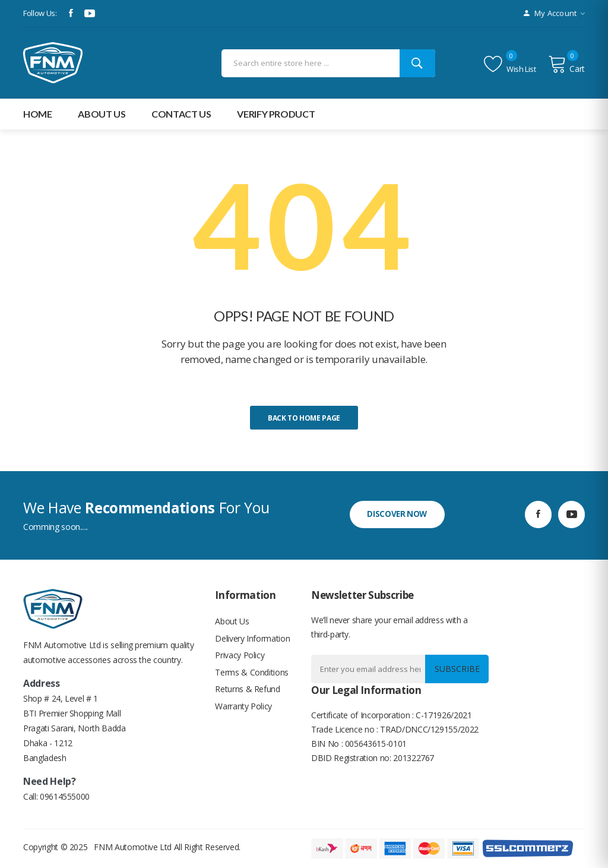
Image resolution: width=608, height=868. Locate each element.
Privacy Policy (240, 657)
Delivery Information (252, 640)
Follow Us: (40, 13)
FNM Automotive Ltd (133, 847)
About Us (232, 622)
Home (38, 114)
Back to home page (304, 418)
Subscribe (455, 669)
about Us (102, 114)
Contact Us (181, 114)
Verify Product (276, 114)
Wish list (510, 64)
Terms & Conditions (252, 675)
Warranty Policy (243, 711)
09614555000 (65, 796)
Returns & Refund (247, 693)
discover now (398, 514)
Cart (566, 64)
